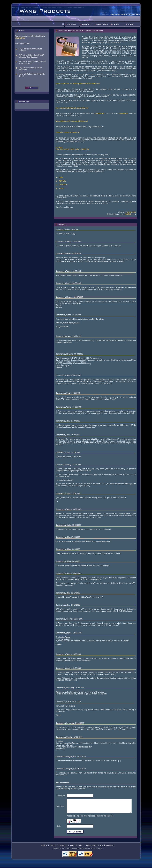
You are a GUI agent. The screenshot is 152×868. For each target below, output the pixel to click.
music (73, 845)
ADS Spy (62, 181)
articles (44, 845)
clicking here (20, 38)
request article (91, 845)
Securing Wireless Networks (30, 50)
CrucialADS (63, 185)
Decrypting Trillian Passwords (30, 69)
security (53, 845)
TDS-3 (61, 188)
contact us (110, 845)
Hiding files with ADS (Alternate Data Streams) (31, 56)
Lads (61, 177)
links (80, 845)
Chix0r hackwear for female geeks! (32, 75)
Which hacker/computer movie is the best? (32, 62)
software (63, 845)
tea (101, 845)
